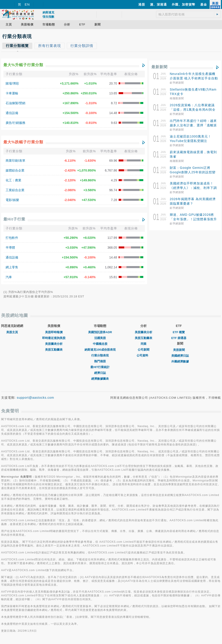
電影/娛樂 (12, 200)
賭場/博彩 (12, 83)
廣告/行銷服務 (15, 123)
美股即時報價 (54, 332)
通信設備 (12, 113)
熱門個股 (100, 361)
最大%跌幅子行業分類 (23, 142)
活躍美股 (100, 338)
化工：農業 (13, 180)
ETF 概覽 (179, 332)
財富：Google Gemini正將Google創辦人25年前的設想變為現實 (193, 172)
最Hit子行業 (14, 219)
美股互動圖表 (54, 350)
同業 (144, 344)
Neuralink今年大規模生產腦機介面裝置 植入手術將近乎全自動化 (194, 78)
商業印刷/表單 (15, 161)
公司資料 (144, 355)
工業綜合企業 (15, 190)
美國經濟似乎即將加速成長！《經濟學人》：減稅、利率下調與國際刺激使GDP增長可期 (193, 188)
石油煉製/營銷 (15, 103)
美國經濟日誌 (180, 356)
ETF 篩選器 (179, 338)
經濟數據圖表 (100, 379)
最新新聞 (159, 67)
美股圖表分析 (54, 344)
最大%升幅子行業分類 (23, 65)
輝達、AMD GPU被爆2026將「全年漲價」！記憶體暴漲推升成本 (193, 219)
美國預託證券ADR (100, 332)
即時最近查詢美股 (54, 338)
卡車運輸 (12, 93)
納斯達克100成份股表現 (100, 350)
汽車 (9, 277)
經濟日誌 (100, 373)
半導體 (10, 248)
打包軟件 (12, 238)
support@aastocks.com (36, 398)
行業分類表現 (100, 355)
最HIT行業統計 (100, 367)
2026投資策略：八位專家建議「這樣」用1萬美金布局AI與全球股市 (193, 110)
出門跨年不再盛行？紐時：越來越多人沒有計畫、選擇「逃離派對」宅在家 (193, 125)
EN (27, 4)
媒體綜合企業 (15, 170)
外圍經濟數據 (180, 361)
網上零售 (12, 267)
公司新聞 (144, 350)
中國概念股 (100, 344)
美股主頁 (12, 332)
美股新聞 (180, 350)
